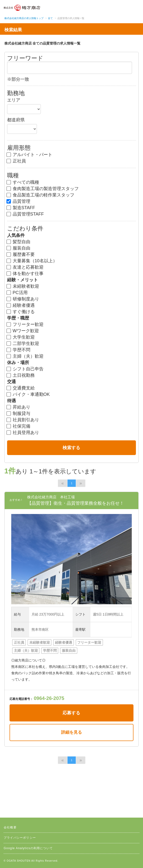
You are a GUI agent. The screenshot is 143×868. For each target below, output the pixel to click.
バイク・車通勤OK (28, 394)
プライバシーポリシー (20, 838)
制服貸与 (19, 413)
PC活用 (17, 293)
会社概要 (10, 827)
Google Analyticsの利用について (28, 848)
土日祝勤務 (21, 375)
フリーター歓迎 (25, 324)
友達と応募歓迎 (25, 267)
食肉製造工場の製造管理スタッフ (43, 189)
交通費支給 (21, 388)
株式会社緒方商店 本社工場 (51, 497)
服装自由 (19, 248)
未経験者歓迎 (23, 286)
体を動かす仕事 (25, 274)
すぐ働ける (21, 312)
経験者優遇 (21, 305)
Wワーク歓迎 (23, 331)
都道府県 (16, 120)
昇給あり (19, 407)
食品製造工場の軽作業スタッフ (41, 195)
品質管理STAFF (26, 214)
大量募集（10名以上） (32, 261)
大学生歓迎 (21, 337)
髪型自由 (19, 242)
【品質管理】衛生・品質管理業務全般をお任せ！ (76, 503)
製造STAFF (21, 208)
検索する (71, 448)
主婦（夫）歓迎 (25, 356)
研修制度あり (23, 299)
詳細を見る (71, 732)
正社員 (16, 161)
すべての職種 (23, 182)
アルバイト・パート (30, 155)
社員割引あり (23, 420)
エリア (14, 100)
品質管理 (19, 201)
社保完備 (19, 426)
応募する (71, 713)
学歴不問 (19, 350)
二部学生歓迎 (23, 343)
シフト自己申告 (25, 369)
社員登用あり (23, 433)
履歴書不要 (21, 254)
